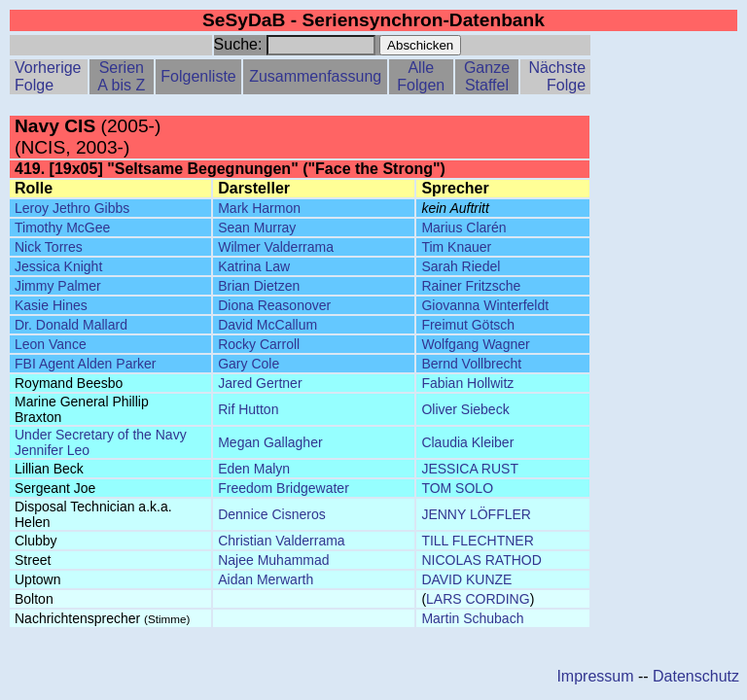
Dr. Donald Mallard (71, 325)
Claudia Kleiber (467, 442)
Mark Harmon (259, 208)
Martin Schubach (472, 618)
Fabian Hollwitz (467, 383)
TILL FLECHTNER (477, 541)
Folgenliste (198, 76)
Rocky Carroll (259, 344)
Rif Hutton (248, 409)
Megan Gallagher (270, 442)
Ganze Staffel (487, 76)
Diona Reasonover (274, 305)
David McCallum (267, 325)
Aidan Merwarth (266, 579)
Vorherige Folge (48, 76)
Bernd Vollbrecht (471, 364)
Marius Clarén (463, 227)
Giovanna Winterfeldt (485, 305)
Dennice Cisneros (272, 514)
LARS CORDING (478, 599)
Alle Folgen (421, 76)
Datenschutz (696, 676)
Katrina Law (254, 266)
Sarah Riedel (461, 266)
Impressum (595, 676)
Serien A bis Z (121, 76)
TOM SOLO (457, 488)
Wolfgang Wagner (475, 344)
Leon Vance (51, 344)
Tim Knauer (456, 247)
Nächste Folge (557, 76)
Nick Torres (49, 247)
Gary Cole (249, 364)
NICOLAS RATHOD (481, 560)
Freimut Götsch (468, 325)
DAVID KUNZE (466, 579)
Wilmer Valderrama (276, 247)
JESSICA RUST (470, 469)
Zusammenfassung (315, 76)
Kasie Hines (51, 305)
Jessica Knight (58, 266)
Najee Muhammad (273, 560)
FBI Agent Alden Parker (86, 364)
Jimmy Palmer (58, 286)
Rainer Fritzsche (471, 286)
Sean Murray (257, 227)
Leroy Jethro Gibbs (72, 208)
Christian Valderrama (281, 541)
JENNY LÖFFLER (476, 514)
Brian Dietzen (259, 286)
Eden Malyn (254, 469)
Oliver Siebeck (465, 409)
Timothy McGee (62, 227)
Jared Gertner (260, 383)
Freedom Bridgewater (284, 488)
